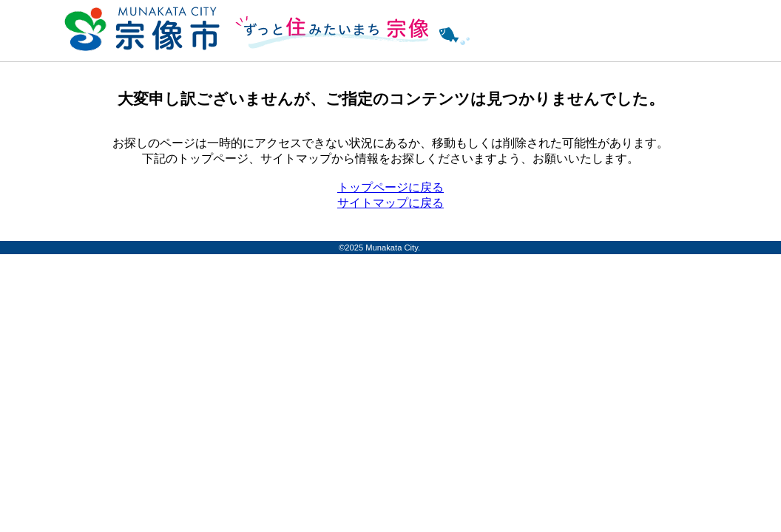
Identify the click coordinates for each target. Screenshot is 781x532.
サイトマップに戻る (390, 203)
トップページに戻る (390, 187)
